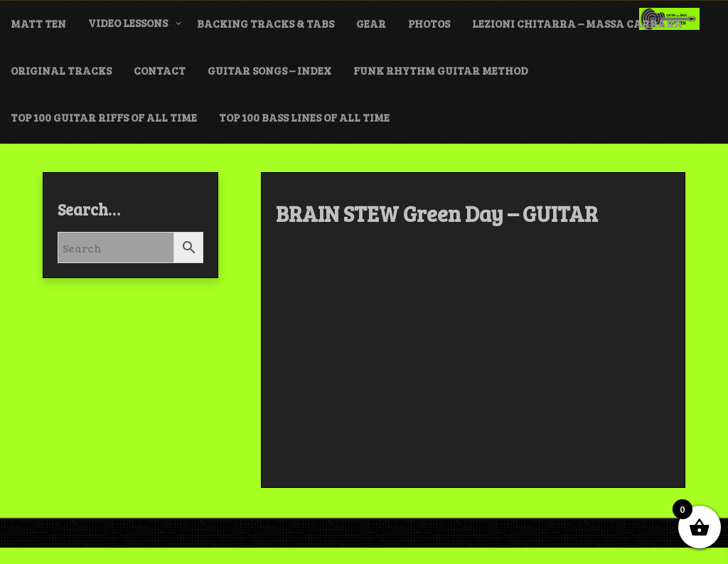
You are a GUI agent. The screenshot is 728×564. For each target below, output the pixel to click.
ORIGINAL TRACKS (61, 70)
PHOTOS (429, 23)
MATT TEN (38, 23)
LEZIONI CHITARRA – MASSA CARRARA (577, 23)
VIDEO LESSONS (128, 23)
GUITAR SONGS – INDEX (269, 70)
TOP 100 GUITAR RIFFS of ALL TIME (104, 117)
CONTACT (160, 70)
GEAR (371, 23)
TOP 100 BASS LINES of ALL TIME (304, 117)
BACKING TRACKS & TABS (266, 23)
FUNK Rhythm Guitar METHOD (441, 70)
